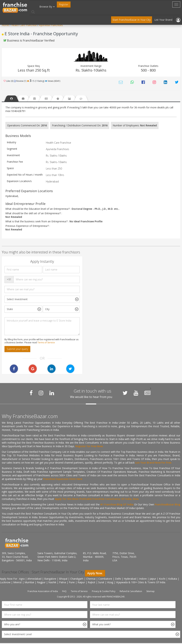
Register (64, 4)
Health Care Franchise (24, 25)
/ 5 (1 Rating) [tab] (36, 81)
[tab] (13, 99)
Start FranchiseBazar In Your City (132, 20)
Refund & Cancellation (131, 592)
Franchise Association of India (43, 592)
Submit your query (17, 350)
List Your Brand (163, 20)
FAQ (64, 592)
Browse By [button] (47, 7)
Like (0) (8, 81)
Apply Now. (95, 574)
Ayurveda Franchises (51, 25)
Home (5, 25)
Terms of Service (46, 343)
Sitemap (150, 592)
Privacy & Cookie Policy (104, 592)
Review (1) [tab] (20, 81)
